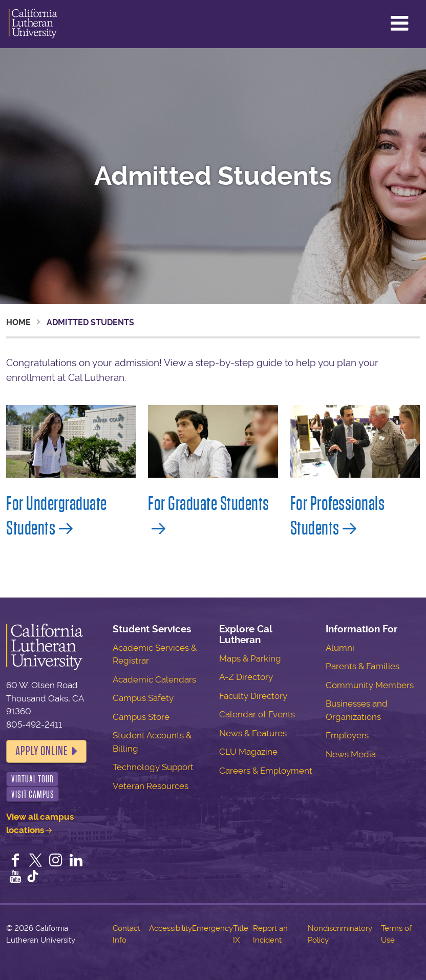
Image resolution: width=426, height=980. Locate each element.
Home (18, 322)
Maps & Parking (250, 658)
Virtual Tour (33, 779)
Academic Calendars (154, 679)
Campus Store (141, 717)
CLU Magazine (248, 752)
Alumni (340, 648)
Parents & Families (363, 666)
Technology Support (153, 767)
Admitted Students (213, 176)
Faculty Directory (253, 696)
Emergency (212, 928)
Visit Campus (33, 794)
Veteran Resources (151, 786)
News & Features (253, 733)
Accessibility (171, 928)
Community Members (370, 685)
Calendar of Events (257, 714)
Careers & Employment (266, 771)
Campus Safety (143, 698)
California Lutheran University (33, 24)
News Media (351, 754)
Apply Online (41, 751)
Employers (347, 735)
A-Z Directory (246, 677)
